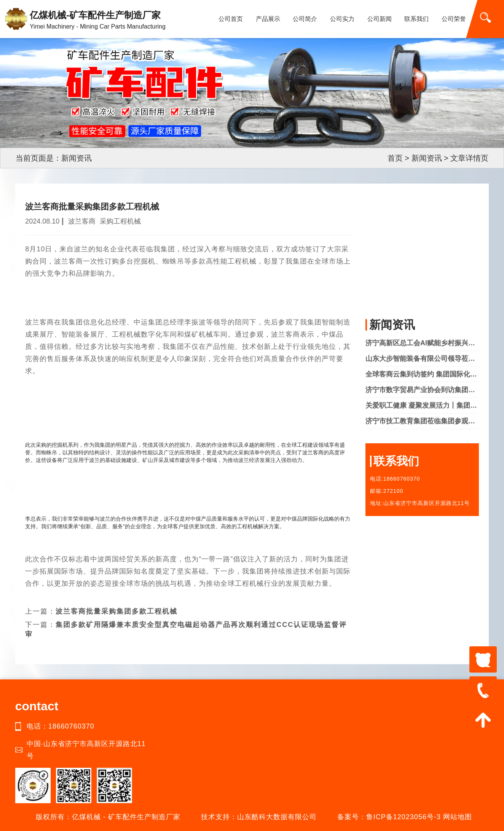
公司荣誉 (454, 19)
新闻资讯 (427, 158)
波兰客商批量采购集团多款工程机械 (116, 599)
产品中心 (386, 248)
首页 (395, 158)
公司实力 (342, 19)
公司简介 (305, 19)
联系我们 (416, 19)
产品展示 (268, 19)
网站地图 (458, 817)
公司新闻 (380, 19)
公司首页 (231, 19)
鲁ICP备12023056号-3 (404, 817)
